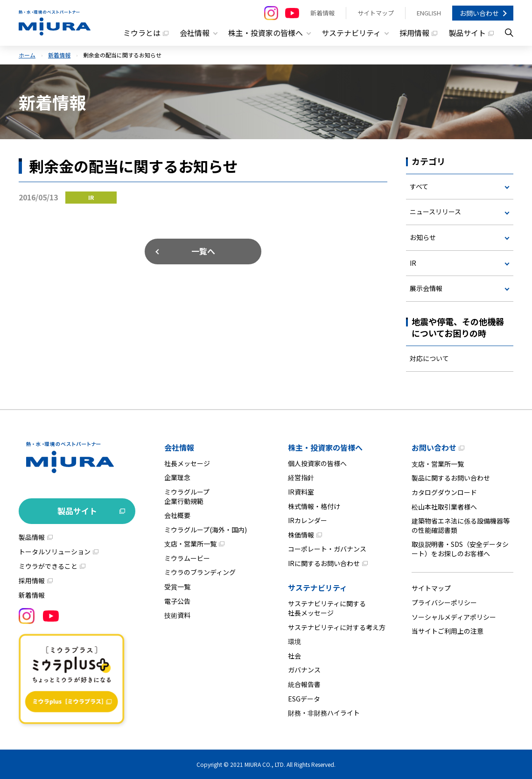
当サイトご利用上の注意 (448, 631)
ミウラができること (48, 566)
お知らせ (423, 237)
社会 (294, 656)
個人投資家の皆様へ (317, 463)
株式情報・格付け (314, 506)
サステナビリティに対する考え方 (337, 627)
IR (413, 263)
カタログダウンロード (444, 492)
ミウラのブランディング (200, 572)
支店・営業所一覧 (190, 544)
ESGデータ (304, 699)
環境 (294, 641)
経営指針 (301, 477)
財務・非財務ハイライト (324, 713)
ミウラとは (142, 33)
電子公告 (177, 601)
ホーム (27, 55)
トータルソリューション (55, 552)
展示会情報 (426, 288)
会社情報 (179, 447)
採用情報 (414, 33)
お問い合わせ (479, 13)
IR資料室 (301, 492)
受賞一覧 (177, 587)
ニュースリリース (435, 212)
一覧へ (203, 251)
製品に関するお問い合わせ (451, 478)
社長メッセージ (187, 463)
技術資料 (177, 615)
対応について (429, 358)
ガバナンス (304, 670)
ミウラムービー (187, 558)
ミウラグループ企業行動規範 (187, 496)
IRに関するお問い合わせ (324, 563)
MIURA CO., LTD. (265, 764)
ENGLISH (429, 13)
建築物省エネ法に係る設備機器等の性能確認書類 (461, 525)
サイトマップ (376, 13)
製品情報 (32, 537)
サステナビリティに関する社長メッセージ (327, 608)
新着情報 (322, 13)
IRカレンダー (308, 520)
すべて (419, 186)
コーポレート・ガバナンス (327, 549)
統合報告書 (304, 684)
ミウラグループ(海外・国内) (206, 530)
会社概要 (177, 515)
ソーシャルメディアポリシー (454, 617)
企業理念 (177, 477)
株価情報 (301, 535)
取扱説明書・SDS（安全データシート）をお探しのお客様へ (460, 549)
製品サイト (467, 33)
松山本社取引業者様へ (444, 507)
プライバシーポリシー (444, 602)
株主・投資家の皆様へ (325, 447)
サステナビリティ (318, 588)
